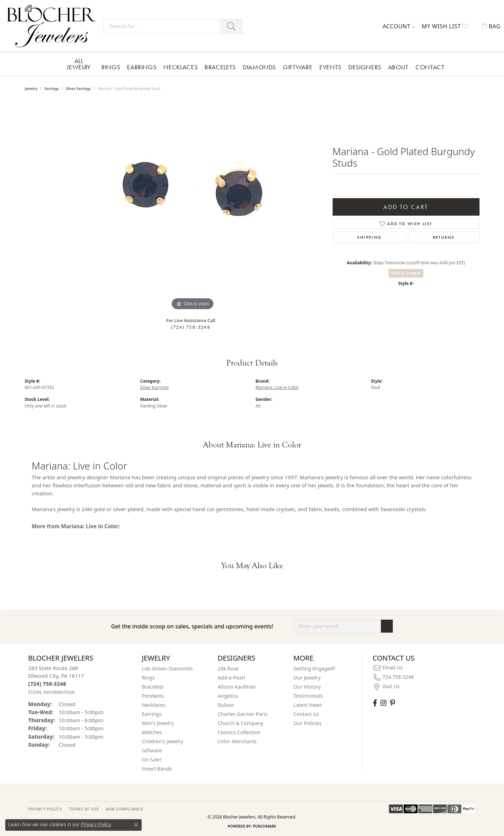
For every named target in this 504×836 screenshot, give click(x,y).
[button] (399, 26)
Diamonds (259, 67)
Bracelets (220, 67)
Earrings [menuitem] (152, 714)
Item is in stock (406, 273)
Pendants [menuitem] (153, 696)
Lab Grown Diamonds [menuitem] (168, 668)
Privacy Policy (96, 824)
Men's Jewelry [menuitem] (158, 723)
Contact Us (306, 714)
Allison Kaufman (237, 687)
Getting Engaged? (314, 668)
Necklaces (180, 67)
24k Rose (228, 668)
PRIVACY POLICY (45, 809)
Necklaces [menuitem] (154, 705)
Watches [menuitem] (152, 732)
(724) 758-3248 (191, 327)
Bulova (226, 705)
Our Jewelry (307, 678)
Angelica (228, 696)
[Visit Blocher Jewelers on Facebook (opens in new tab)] (375, 703)
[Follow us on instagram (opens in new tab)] (384, 703)
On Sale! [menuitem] (152, 760)
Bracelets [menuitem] (153, 687)
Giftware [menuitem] (152, 750)
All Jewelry (79, 64)
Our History (307, 687)
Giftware (298, 67)
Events (330, 67)
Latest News (308, 705)
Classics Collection (239, 732)
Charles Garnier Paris (243, 714)
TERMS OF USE (84, 809)
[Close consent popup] (136, 825)
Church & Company (240, 723)
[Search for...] (161, 26)
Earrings (142, 67)
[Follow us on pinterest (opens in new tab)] (392, 703)
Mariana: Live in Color (277, 387)
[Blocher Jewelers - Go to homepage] (53, 26)
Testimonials (308, 696)
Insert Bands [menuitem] (157, 769)
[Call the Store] (47, 684)
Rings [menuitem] (148, 678)
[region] (193, 207)
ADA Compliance (125, 809)
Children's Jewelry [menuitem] (163, 741)
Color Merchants (237, 741)
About (398, 67)
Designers (365, 67)
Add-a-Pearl (231, 678)
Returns (444, 237)
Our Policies (307, 723)
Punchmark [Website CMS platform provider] (265, 826)
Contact (430, 67)
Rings (111, 67)
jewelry (31, 89)
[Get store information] (52, 692)
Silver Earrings (78, 89)
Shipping (369, 237)
